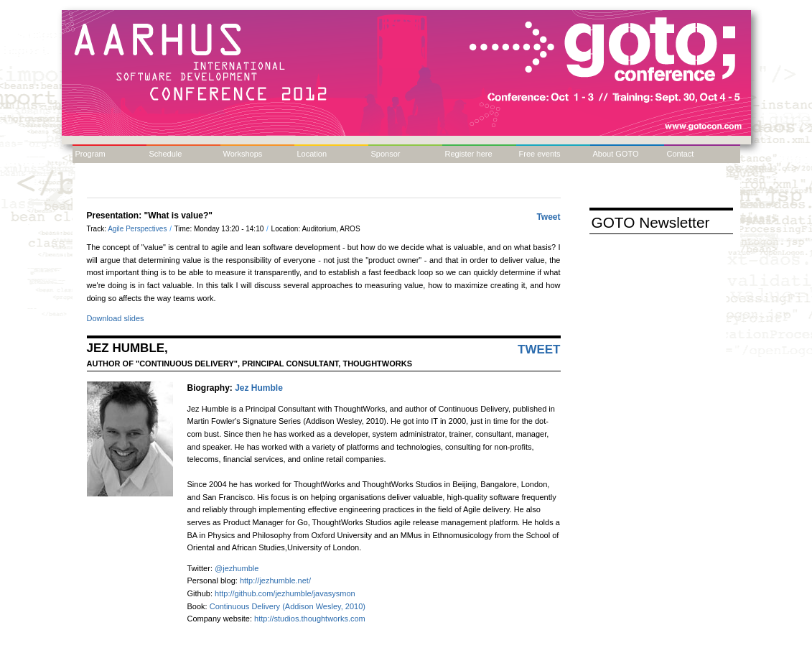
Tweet (548, 217)
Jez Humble (259, 388)
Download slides (116, 318)
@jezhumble (237, 568)
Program (90, 154)
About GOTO (616, 154)
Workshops (243, 154)
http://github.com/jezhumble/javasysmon (285, 593)
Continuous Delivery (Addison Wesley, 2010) (288, 606)
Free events (540, 154)
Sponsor (386, 154)
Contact (681, 154)
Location (312, 154)
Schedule (166, 154)
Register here (469, 154)
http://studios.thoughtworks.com (310, 619)
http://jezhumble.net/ (275, 580)
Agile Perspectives (138, 229)
